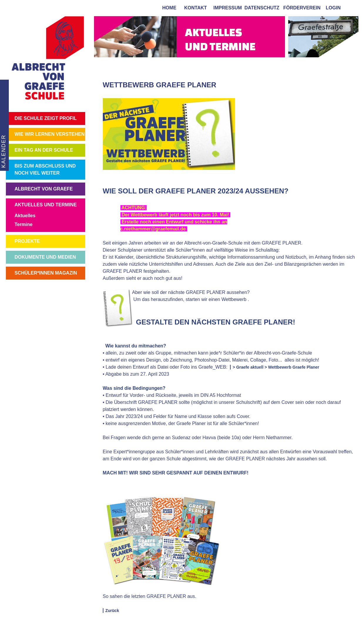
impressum (226, 8)
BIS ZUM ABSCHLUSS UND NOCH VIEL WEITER (45, 169)
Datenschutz (262, 8)
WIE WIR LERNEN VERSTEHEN (50, 134)
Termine (24, 224)
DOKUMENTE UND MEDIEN (45, 257)
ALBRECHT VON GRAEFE (44, 189)
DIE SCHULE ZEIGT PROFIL (46, 118)
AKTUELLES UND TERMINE (46, 205)
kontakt (194, 8)
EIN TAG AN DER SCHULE (44, 150)
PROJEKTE (27, 241)
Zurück (112, 611)
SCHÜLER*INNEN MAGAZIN (46, 273)
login (333, 8)
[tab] (353, 7)
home (168, 8)
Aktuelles (25, 216)
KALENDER (3, 151)
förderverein (301, 8)
